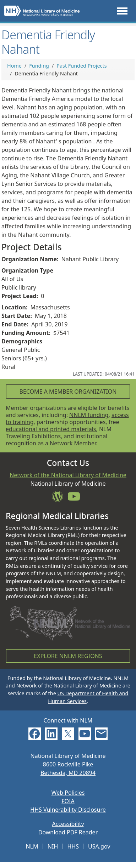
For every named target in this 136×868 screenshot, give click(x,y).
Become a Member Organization (68, 392)
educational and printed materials (51, 429)
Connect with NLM (68, 720)
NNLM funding (89, 415)
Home (14, 66)
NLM (32, 846)
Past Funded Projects (81, 66)
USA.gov (99, 846)
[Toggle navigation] (122, 11)
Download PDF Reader (68, 832)
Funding (39, 66)
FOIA (68, 801)
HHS (73, 846)
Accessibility (68, 824)
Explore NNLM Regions (68, 656)
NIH (53, 846)
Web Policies (68, 793)
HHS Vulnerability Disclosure (68, 810)
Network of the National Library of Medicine (68, 475)
